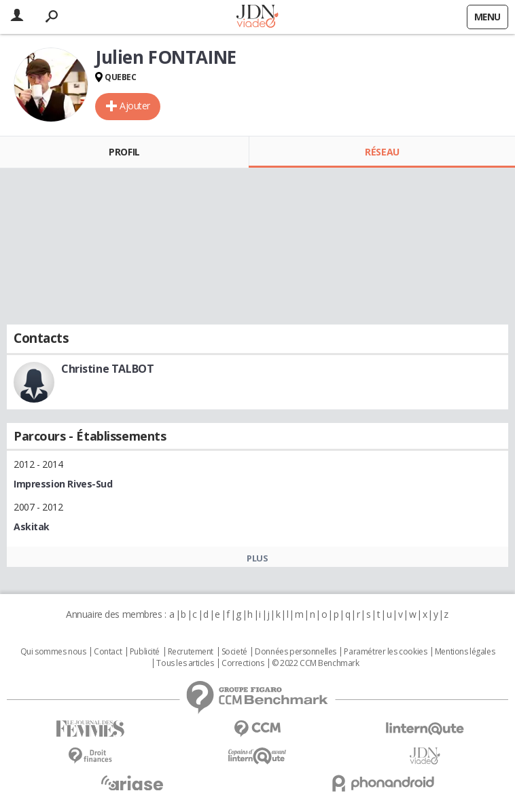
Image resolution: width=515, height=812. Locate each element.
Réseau (382, 152)
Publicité (145, 652)
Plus (257, 558)
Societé (234, 652)
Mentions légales (465, 652)
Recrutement (191, 652)
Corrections (243, 663)
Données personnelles (296, 652)
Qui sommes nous (53, 652)
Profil (124, 152)
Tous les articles (185, 663)
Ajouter (135, 106)
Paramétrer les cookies (385, 652)
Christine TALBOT (107, 369)
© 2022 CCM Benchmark (316, 663)
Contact (108, 652)
